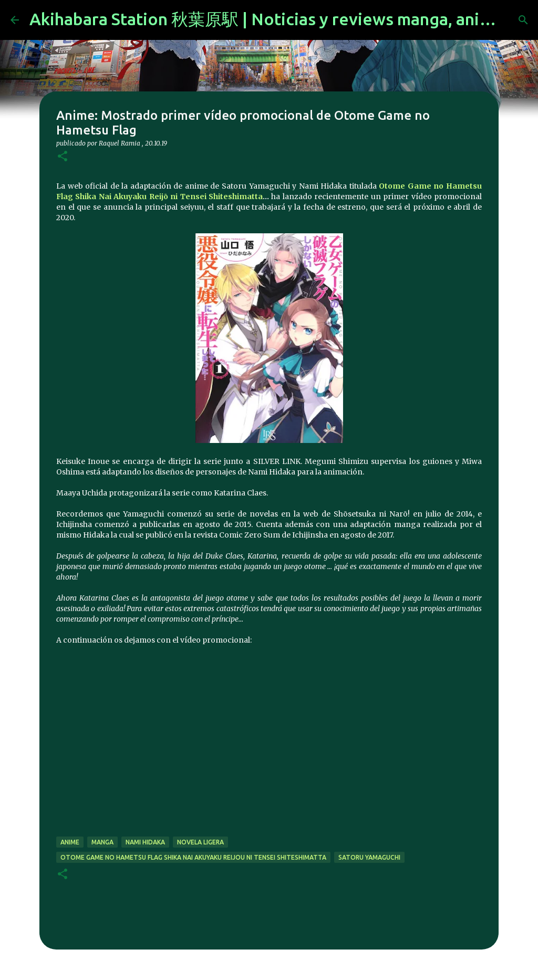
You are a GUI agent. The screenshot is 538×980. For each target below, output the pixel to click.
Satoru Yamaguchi (369, 857)
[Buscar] (523, 20)
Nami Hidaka (145, 842)
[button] (63, 157)
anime (70, 842)
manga (102, 842)
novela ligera (200, 842)
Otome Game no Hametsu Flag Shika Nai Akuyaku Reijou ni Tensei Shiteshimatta (193, 857)
